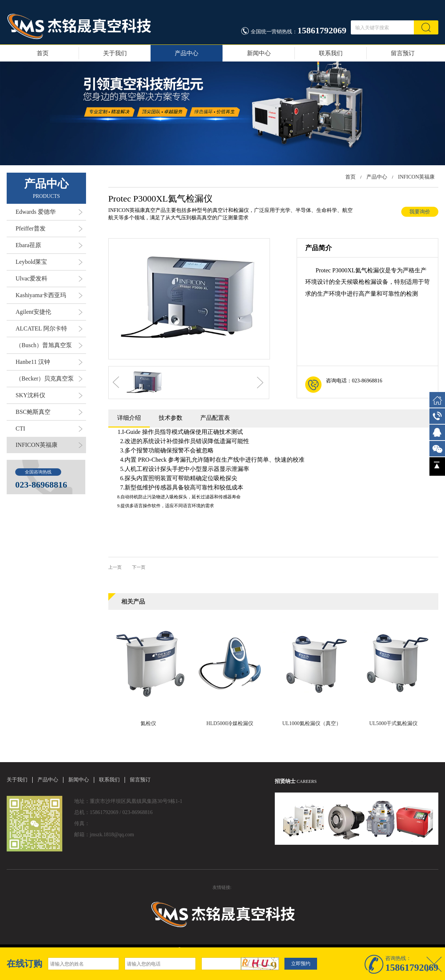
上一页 (115, 567)
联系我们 (331, 53)
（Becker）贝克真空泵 (49, 379)
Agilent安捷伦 (49, 312)
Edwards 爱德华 (49, 212)
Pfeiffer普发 (49, 229)
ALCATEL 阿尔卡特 (49, 329)
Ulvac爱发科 (49, 279)
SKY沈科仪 (49, 395)
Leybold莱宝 (49, 262)
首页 (43, 53)
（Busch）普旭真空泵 (49, 345)
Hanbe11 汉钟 (49, 362)
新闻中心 (259, 53)
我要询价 (420, 212)
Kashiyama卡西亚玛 (49, 295)
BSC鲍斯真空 (49, 412)
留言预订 (403, 53)
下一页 (139, 567)
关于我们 (115, 53)
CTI (49, 429)
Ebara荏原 (49, 245)
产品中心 (187, 53)
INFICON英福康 (49, 445)
